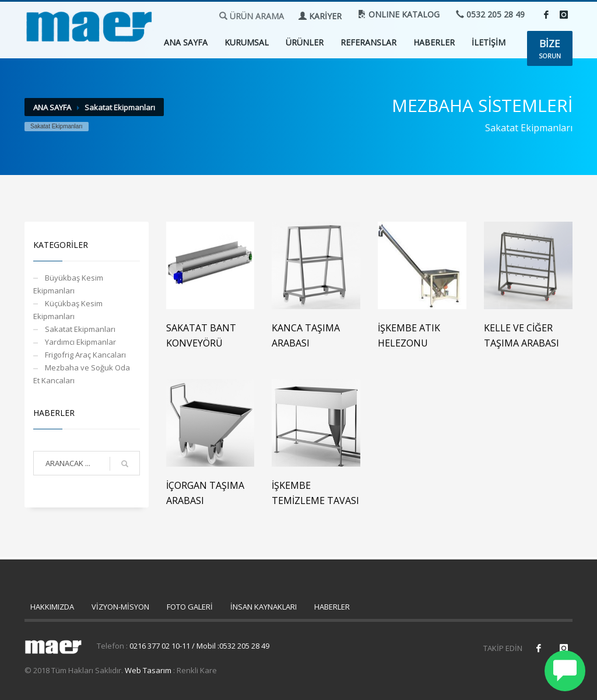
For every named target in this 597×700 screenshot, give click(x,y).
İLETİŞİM (489, 42)
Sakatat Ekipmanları (80, 329)
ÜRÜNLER (305, 42)
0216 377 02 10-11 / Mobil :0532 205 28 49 (199, 646)
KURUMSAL (247, 42)
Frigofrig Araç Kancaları (85, 355)
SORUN (550, 48)
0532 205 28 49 (490, 14)
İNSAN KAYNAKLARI (264, 607)
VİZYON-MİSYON (120, 607)
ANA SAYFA (186, 42)
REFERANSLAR (368, 42)
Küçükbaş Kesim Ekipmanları (68, 310)
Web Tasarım (148, 670)
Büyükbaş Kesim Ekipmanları (68, 284)
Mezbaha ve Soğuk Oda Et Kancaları (82, 374)
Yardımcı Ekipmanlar (80, 342)
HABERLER (434, 42)
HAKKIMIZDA (52, 607)
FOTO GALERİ (190, 607)
